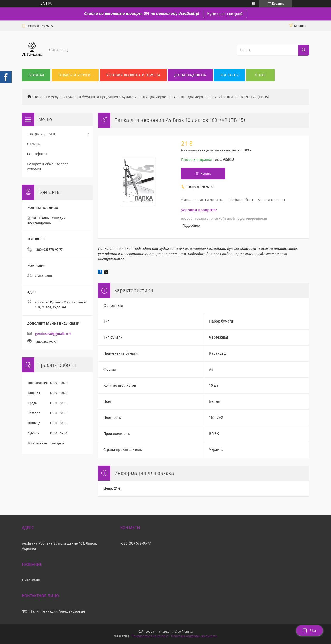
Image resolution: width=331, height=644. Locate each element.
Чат (310, 631)
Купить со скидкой (225, 14)
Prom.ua (187, 632)
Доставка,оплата (190, 75)
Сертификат (37, 154)
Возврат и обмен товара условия (48, 167)
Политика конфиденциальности (194, 636)
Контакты (229, 75)
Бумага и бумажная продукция (92, 97)
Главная (36, 75)
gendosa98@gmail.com (53, 334)
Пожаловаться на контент (150, 636)
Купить (206, 174)
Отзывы (34, 144)
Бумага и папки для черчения (147, 97)
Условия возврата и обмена (133, 75)
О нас (260, 75)
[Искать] (304, 50)
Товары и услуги (74, 75)
